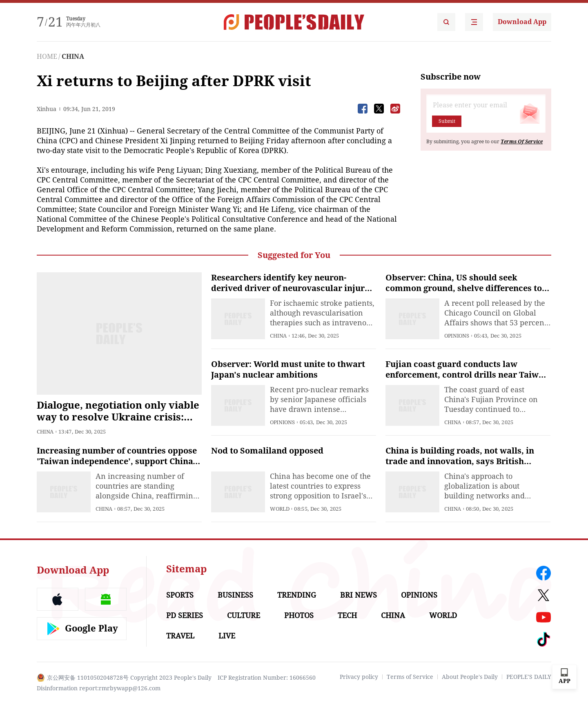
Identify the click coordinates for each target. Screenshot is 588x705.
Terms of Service (410, 677)
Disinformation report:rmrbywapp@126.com (99, 688)
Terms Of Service (522, 142)
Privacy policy (359, 677)
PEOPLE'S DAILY (529, 677)
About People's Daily (470, 677)
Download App (522, 22)
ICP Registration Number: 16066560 (267, 678)
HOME (47, 57)
